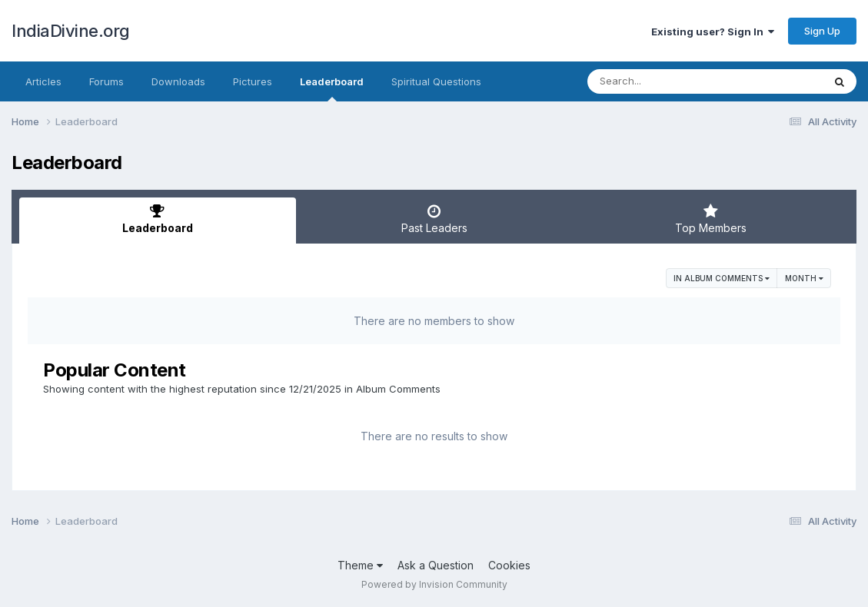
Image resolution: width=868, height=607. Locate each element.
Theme (360, 565)
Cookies (509, 565)
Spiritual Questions (436, 81)
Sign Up (822, 31)
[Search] (663, 81)
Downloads (178, 81)
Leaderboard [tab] (158, 219)
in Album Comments (722, 278)
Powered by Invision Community (434, 584)
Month (804, 278)
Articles (43, 81)
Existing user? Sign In (713, 32)
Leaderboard (332, 88)
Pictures (253, 81)
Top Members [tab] (710, 219)
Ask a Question (436, 565)
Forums (106, 81)
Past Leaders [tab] (434, 219)
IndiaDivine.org (71, 31)
